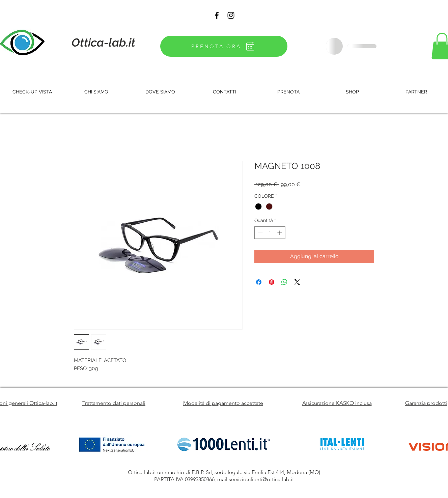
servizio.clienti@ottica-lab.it (261, 479)
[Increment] (280, 233)
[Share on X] (297, 282)
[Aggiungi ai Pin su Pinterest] (272, 282)
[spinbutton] (270, 233)
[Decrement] (260, 233)
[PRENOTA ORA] (224, 46)
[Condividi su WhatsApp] (284, 282)
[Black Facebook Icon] (217, 15)
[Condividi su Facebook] (259, 282)
